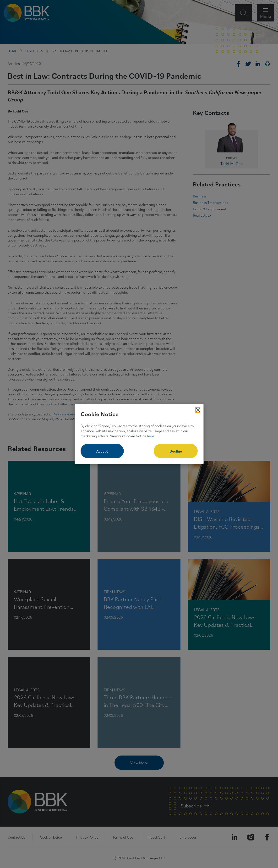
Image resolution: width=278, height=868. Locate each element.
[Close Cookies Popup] (198, 410)
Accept (102, 451)
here (151, 436)
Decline (176, 451)
